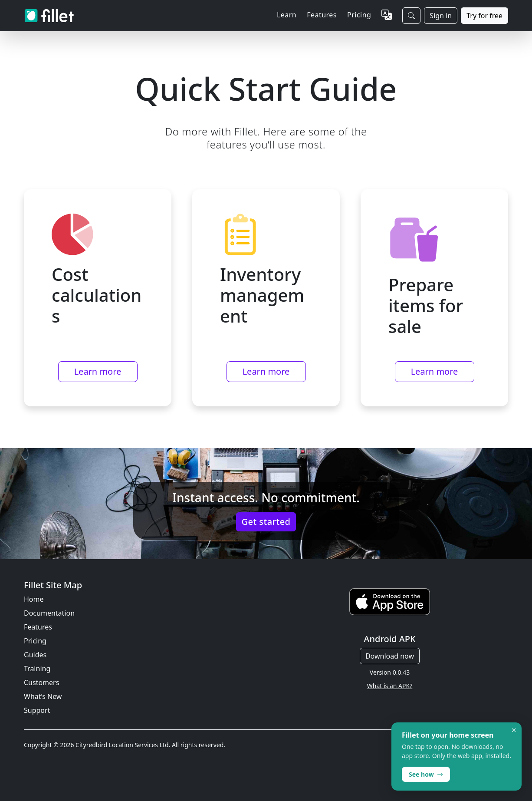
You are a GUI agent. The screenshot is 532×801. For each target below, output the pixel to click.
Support (37, 710)
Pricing (359, 15)
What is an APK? (390, 686)
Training (37, 669)
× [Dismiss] (514, 730)
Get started (266, 522)
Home (34, 599)
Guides (35, 655)
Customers (41, 682)
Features (38, 627)
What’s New (43, 696)
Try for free (484, 16)
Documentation (49, 613)
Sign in (441, 16)
